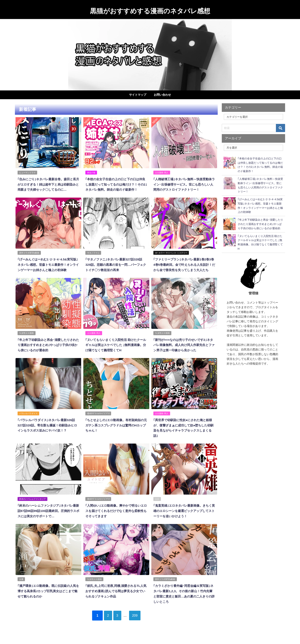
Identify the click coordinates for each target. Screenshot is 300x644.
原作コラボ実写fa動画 (29, 257)
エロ (157, 507)
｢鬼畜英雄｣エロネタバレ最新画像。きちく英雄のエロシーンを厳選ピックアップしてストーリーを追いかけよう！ (184, 518)
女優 (21, 586)
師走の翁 (91, 172)
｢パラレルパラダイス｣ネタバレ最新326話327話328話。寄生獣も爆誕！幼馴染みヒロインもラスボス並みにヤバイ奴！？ (48, 433)
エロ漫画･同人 (162, 172)
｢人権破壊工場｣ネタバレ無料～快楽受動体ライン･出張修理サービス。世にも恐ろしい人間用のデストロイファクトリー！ (184, 184)
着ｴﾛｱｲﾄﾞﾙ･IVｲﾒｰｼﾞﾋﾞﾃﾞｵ (98, 422)
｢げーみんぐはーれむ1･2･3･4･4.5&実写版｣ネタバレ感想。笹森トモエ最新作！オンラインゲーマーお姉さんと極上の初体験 (48, 269)
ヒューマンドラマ (27, 172)
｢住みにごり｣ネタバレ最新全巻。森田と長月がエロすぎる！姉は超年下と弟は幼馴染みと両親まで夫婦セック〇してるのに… (48, 184)
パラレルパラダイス (28, 422)
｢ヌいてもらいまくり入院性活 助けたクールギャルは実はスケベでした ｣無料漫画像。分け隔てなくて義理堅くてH (116, 354)
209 (138, 622)
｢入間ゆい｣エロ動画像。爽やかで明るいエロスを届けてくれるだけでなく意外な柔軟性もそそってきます (116, 518)
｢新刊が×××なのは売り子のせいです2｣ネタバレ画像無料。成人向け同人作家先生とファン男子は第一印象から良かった (184, 354)
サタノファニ (93, 257)
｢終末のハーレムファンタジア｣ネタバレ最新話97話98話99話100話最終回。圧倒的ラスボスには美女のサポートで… (48, 518)
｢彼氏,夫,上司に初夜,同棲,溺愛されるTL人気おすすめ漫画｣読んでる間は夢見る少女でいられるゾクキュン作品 (116, 598)
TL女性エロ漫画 (26, 342)
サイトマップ (138, 95)
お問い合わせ (162, 95)
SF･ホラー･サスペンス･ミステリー (171, 257)
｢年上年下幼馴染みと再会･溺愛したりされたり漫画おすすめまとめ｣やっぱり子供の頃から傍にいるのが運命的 (48, 354)
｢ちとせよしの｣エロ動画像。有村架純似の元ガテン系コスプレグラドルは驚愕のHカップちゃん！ (116, 433)
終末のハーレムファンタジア (32, 507)
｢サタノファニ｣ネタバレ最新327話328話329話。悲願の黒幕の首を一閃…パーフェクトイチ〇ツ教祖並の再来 (116, 269)
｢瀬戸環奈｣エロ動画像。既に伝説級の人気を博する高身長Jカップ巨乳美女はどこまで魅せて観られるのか (48, 598)
